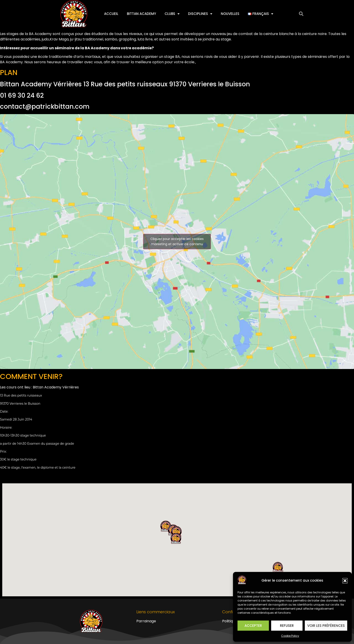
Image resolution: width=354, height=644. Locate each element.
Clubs (172, 14)
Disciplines (200, 14)
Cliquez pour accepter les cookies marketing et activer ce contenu (177, 241)
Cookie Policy (290, 636)
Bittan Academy (141, 14)
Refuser (287, 626)
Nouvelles (230, 14)
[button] (345, 581)
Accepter (253, 626)
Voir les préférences (326, 626)
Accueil (111, 14)
